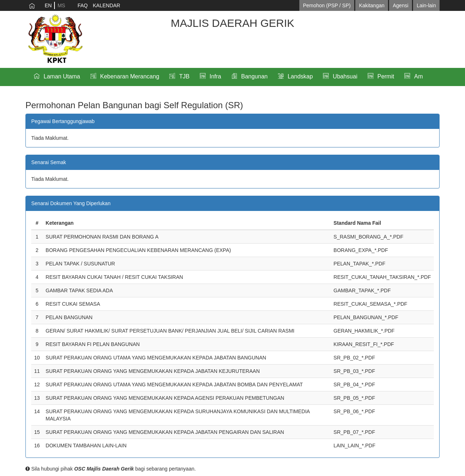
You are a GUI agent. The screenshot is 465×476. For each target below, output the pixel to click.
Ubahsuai (345, 76)
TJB (184, 76)
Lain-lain (426, 5)
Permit (386, 76)
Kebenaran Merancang (130, 76)
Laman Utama (62, 76)
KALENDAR (106, 5)
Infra (215, 76)
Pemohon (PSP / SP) (327, 5)
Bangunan (254, 76)
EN (48, 5)
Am (418, 76)
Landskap (300, 76)
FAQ (82, 5)
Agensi (401, 5)
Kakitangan (372, 5)
